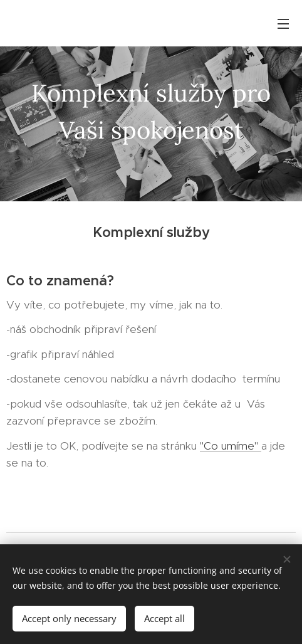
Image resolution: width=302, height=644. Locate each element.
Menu (283, 24)
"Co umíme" (231, 445)
